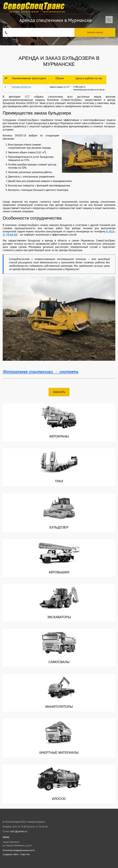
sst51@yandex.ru (19, 831)
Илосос (59, 784)
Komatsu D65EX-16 (21, 87)
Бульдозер (59, 513)
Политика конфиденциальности (19, 850)
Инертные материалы (59, 738)
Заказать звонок (95, 32)
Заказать (59, 392)
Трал (59, 467)
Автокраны (59, 422)
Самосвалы (59, 648)
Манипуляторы (59, 693)
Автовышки (59, 558)
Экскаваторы (59, 603)
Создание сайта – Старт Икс (16, 854)
